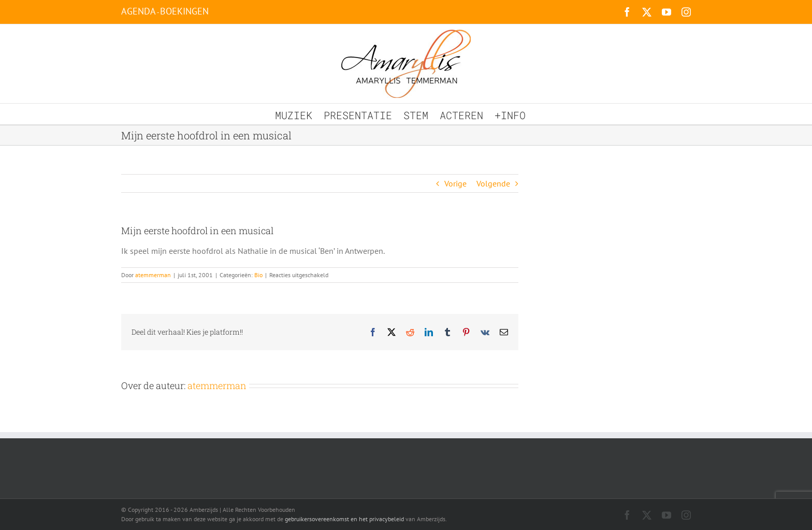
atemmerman (153, 275)
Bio (258, 275)
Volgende (493, 183)
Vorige (455, 183)
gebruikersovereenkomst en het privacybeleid (344, 519)
